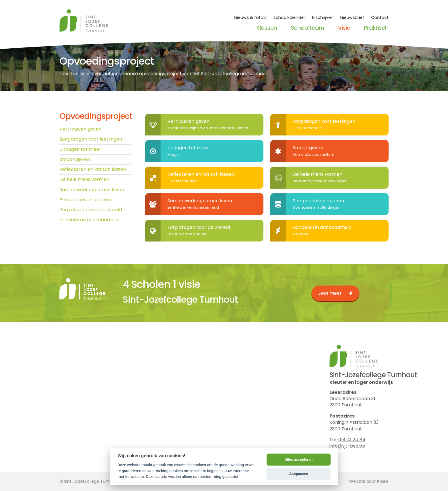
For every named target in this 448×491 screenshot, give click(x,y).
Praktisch (376, 28)
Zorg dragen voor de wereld (91, 210)
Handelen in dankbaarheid (89, 220)
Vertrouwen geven (80, 129)
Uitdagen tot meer (80, 149)
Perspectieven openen (85, 200)
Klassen (267, 28)
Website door (369, 481)
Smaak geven (75, 159)
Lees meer (330, 293)
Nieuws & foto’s (250, 17)
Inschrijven (323, 17)
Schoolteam (308, 28)
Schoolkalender (289, 17)
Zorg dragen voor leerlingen (91, 139)
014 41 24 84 (352, 440)
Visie (344, 28)
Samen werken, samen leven (92, 190)
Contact (380, 17)
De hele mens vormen (84, 180)
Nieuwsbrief (352, 17)
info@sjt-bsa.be (347, 446)
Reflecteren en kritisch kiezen (93, 170)
